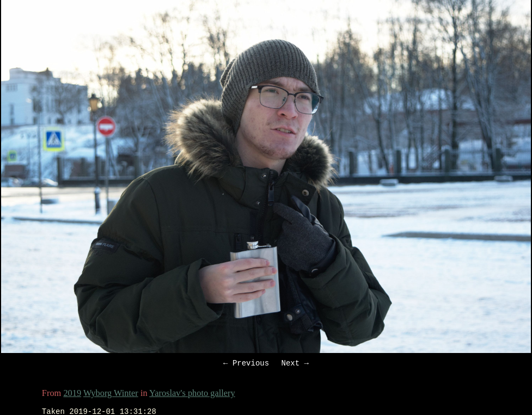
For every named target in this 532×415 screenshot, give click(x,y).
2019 (72, 395)
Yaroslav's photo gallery (192, 395)
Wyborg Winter (111, 395)
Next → (295, 364)
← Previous (246, 364)
